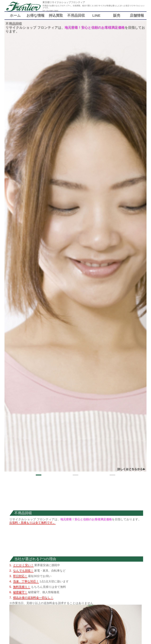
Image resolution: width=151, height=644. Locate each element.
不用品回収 (76, 15)
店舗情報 (137, 15)
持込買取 (56, 15)
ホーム (15, 15)
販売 (117, 15)
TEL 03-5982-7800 (50, 11)
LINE (96, 15)
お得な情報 (36, 15)
